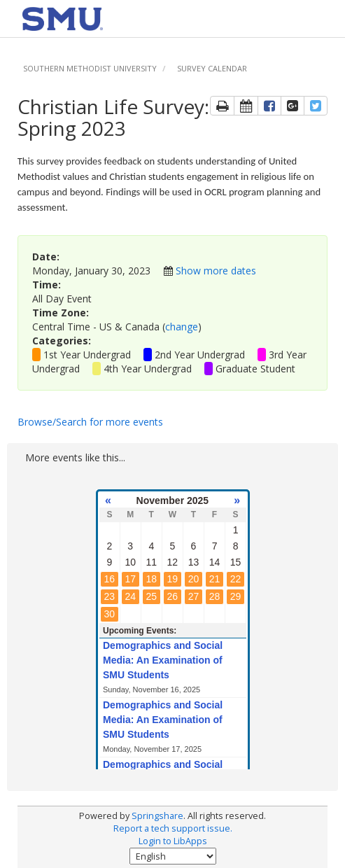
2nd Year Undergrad (200, 355)
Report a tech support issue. (173, 828)
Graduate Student (255, 369)
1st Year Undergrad (87, 355)
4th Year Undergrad (148, 369)
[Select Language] (173, 856)
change (182, 327)
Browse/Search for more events (90, 422)
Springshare (157, 816)
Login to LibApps (173, 841)
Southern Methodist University (90, 68)
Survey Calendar (212, 68)
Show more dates (216, 271)
